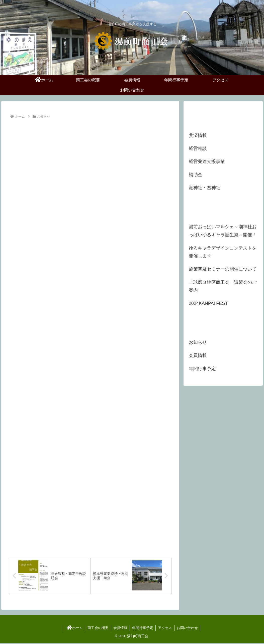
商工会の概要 (97, 628)
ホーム (73, 628)
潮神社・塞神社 (205, 188)
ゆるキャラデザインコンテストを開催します (223, 252)
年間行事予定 (143, 628)
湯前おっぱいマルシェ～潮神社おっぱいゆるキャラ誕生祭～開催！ (223, 231)
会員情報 (120, 628)
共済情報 (198, 135)
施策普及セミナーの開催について (223, 269)
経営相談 (198, 148)
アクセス (166, 628)
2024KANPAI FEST (208, 303)
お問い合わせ (189, 628)
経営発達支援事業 (207, 161)
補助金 (196, 175)
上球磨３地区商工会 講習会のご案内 (223, 286)
